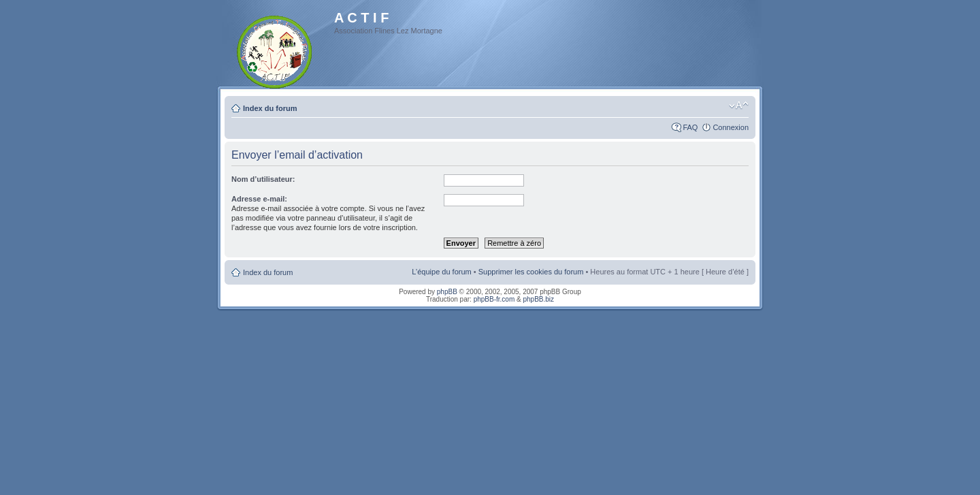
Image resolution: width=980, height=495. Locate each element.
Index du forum (270, 108)
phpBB (447, 292)
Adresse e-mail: (259, 199)
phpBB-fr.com (494, 299)
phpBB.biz (538, 299)
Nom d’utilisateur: (263, 179)
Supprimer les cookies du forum (531, 272)
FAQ (690, 127)
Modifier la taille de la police (739, 106)
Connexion (731, 127)
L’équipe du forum (441, 272)
